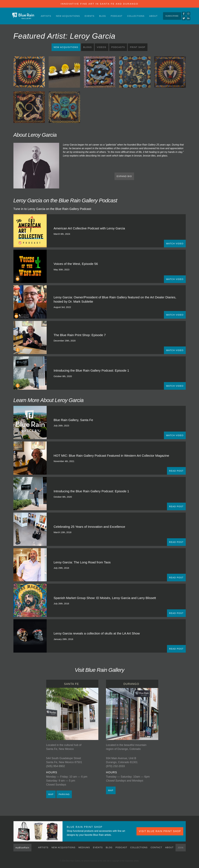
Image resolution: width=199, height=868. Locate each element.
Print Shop (138, 47)
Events (90, 16)
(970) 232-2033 (115, 766)
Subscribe (172, 16)
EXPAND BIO (124, 176)
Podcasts (118, 47)
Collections (136, 16)
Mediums (84, 847)
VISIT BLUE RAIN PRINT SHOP (160, 831)
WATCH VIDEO (175, 244)
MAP (51, 794)
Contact (156, 847)
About (153, 16)
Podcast (117, 16)
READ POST (176, 471)
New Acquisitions (68, 16)
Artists (46, 16)
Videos (102, 47)
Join (181, 848)
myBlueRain (22, 848)
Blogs (88, 47)
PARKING (64, 794)
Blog (103, 16)
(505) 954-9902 (56, 766)
